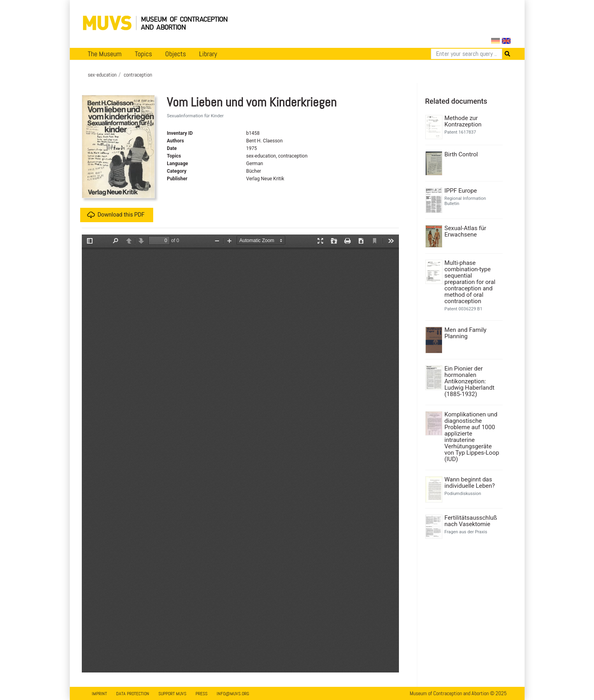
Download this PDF (116, 215)
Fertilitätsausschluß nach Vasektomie (471, 521)
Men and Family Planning (465, 333)
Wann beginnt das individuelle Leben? (470, 483)
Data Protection (133, 694)
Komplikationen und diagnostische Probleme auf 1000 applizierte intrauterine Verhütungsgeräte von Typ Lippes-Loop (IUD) (472, 437)
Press (201, 694)
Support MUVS (172, 694)
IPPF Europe (461, 191)
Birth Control (461, 154)
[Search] (467, 54)
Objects (176, 54)
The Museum (105, 54)
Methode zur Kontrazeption (463, 121)
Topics (143, 54)
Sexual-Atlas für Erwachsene (465, 231)
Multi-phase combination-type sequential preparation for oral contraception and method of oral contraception (470, 282)
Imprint (99, 694)
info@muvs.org (233, 694)
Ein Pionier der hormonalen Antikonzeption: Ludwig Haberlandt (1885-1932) (469, 381)
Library (208, 54)
